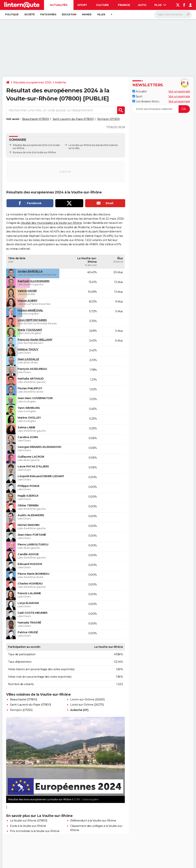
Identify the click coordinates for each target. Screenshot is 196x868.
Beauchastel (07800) (36, 119)
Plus (160, 5)
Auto (142, 5)
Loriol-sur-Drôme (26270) (87, 705)
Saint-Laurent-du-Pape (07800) (73, 119)
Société (29, 14)
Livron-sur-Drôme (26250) (87, 699)
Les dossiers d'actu (146, 101)
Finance (124, 5)
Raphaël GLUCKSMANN (33, 281)
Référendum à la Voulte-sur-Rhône (93, 821)
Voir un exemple (179, 91)
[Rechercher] (173, 15)
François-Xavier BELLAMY (35, 340)
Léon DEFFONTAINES (32, 320)
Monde (87, 14)
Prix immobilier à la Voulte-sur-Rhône (35, 831)
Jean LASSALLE (28, 359)
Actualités (59, 5)
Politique (12, 14)
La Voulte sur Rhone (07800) (29, 821)
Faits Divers (48, 14)
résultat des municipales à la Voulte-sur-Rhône (51, 223)
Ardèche (60, 82)
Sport (82, 5)
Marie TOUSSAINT (30, 330)
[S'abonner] (161, 109)
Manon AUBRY (28, 301)
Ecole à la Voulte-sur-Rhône (28, 826)
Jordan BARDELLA (30, 271)
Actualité (140, 91)
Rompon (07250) (108, 119)
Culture (102, 5)
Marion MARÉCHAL (30, 310)
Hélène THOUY (28, 349)
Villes (101, 14)
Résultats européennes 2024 (32, 82)
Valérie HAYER (27, 291)
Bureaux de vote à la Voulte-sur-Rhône (34, 152)
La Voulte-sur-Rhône (80, 145)
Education (69, 14)
